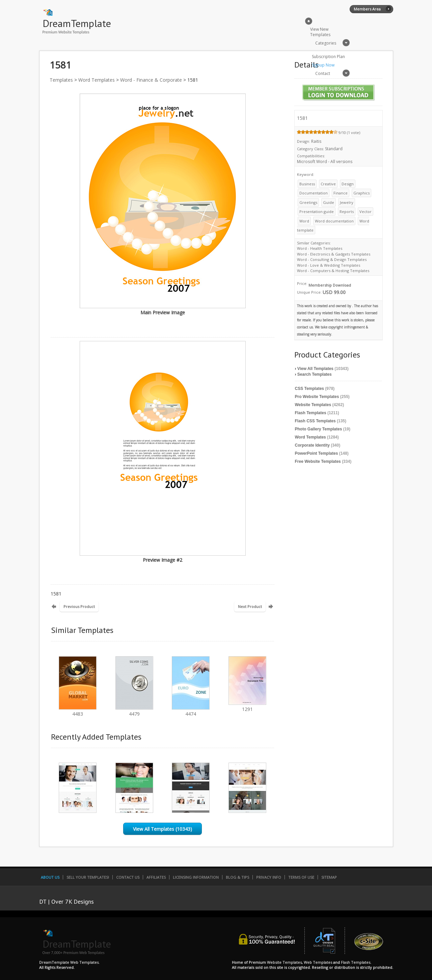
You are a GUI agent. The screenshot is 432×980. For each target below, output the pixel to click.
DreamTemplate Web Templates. (69, 962)
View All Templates (315, 369)
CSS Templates (309, 389)
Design (348, 184)
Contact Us (128, 877)
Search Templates (315, 374)
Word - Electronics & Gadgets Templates (334, 254)
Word (304, 221)
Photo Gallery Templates (319, 429)
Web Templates (318, 962)
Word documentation (334, 221)
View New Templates (320, 32)
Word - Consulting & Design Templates (332, 259)
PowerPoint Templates (317, 453)
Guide (329, 202)
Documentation (314, 193)
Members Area (367, 9)
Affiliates (156, 877)
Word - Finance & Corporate (151, 80)
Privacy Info (269, 877)
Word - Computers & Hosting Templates (333, 271)
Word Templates (97, 80)
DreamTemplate (77, 23)
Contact (323, 73)
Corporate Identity (312, 445)
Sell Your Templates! (88, 877)
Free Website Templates (318, 461)
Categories (326, 43)
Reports (347, 211)
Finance (341, 193)
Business (307, 184)
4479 (134, 711)
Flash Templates (311, 413)
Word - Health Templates (320, 248)
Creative (328, 184)
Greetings (308, 202)
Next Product (250, 606)
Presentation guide (317, 211)
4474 (191, 711)
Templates (61, 80)
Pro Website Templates (317, 397)
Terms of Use (301, 877)
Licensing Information (196, 877)
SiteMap (329, 877)
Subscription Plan (328, 57)
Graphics (361, 193)
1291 (247, 706)
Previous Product (79, 606)
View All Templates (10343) (163, 829)
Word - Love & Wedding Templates (329, 265)
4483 (78, 711)
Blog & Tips (237, 877)
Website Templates (313, 405)
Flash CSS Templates (315, 421)
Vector (366, 211)
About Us (50, 877)
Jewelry (347, 202)
